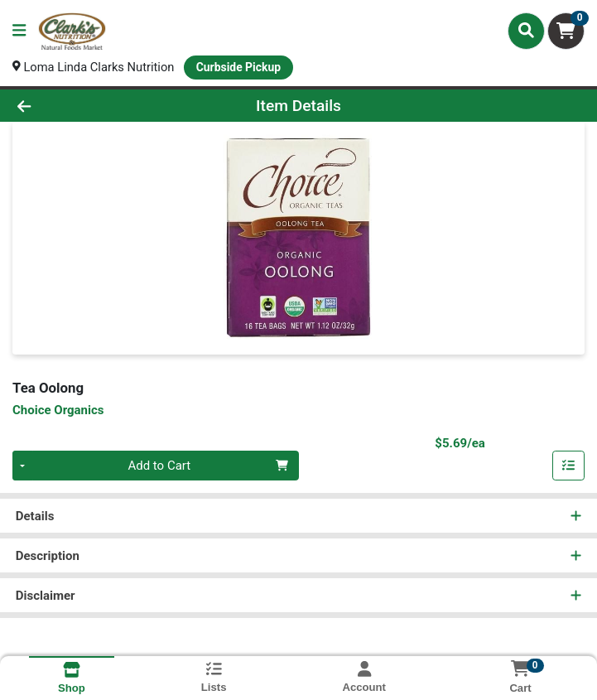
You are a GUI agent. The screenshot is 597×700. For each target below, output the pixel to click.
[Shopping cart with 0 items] (566, 31)
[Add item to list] (569, 466)
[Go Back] (84, 106)
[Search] (526, 31)
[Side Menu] (19, 31)
